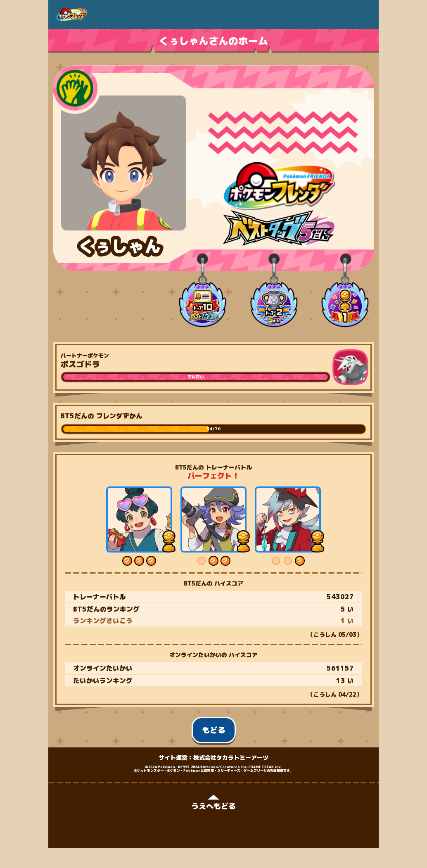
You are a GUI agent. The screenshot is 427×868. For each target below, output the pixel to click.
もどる (214, 730)
